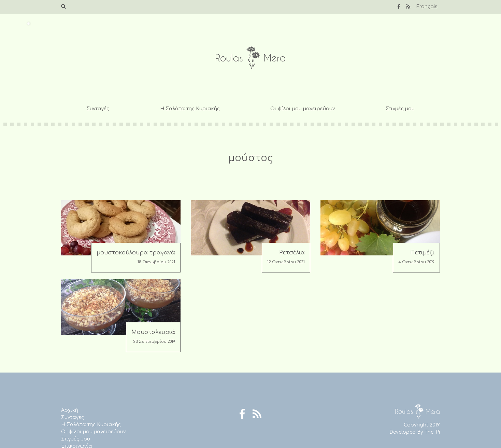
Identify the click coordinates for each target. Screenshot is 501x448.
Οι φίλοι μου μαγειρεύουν (303, 109)
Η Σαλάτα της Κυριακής (190, 109)
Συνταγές (98, 109)
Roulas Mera (250, 58)
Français (427, 7)
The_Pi (432, 432)
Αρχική (70, 410)
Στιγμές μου (400, 109)
